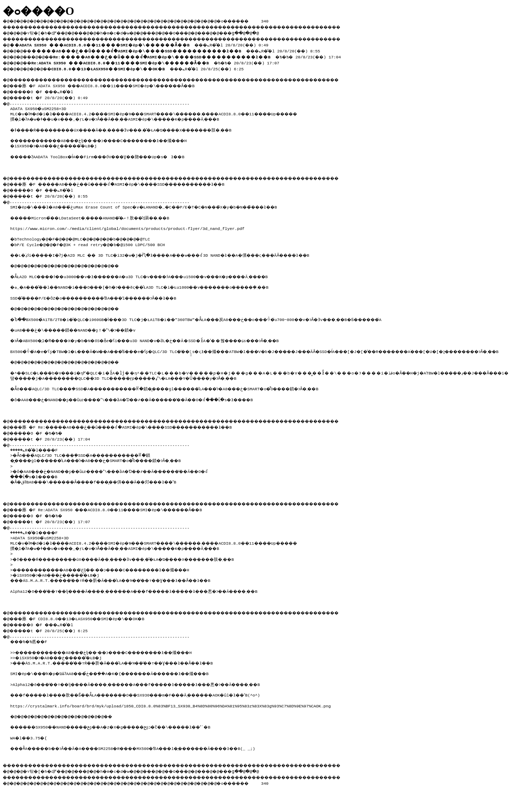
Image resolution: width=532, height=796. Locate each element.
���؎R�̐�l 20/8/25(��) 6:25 (156, 66)
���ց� (255, 32)
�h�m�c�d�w (125, 32)
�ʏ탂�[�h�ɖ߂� (46, 32)
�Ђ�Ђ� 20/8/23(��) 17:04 (205, 55)
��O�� (194, 32)
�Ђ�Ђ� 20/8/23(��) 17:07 (161, 60)
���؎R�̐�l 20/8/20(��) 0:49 (142, 44)
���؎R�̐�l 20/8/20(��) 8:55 (182, 49)
